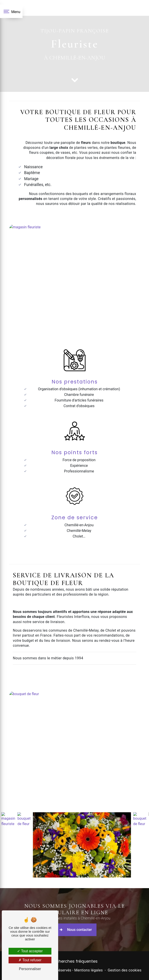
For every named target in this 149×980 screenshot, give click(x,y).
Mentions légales (88, 970)
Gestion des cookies (125, 970)
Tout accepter (30, 951)
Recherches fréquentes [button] (74, 961)
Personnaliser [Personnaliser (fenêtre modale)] (30, 969)
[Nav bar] (11, 11)
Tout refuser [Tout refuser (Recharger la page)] (30, 960)
